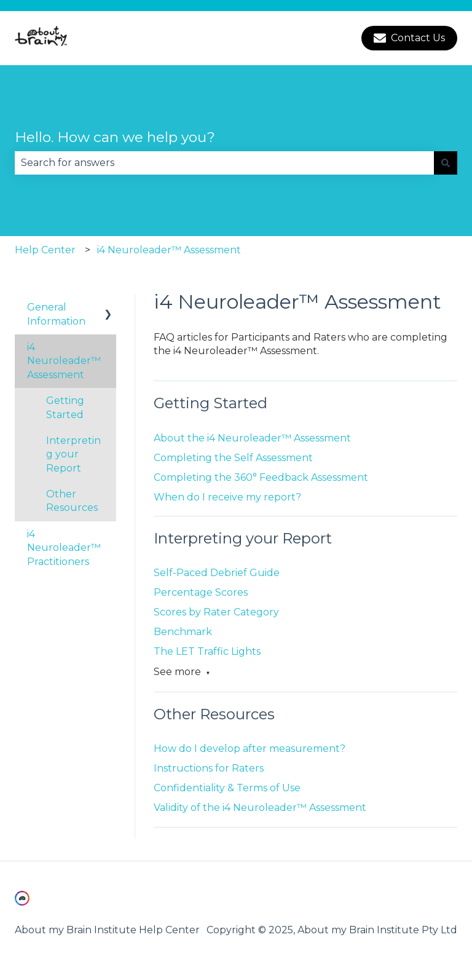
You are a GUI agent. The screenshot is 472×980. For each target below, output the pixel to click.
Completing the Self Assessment (233, 458)
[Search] (446, 163)
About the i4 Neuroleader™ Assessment (252, 438)
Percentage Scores (201, 592)
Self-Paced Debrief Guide (217, 573)
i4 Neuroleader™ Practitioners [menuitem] (64, 548)
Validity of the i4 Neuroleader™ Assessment (260, 808)
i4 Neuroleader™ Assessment (169, 250)
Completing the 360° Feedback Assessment (261, 477)
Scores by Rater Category (216, 612)
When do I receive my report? (229, 497)
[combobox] (224, 163)
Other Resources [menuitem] (72, 501)
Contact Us (409, 38)
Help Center (45, 250)
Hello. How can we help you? (115, 137)
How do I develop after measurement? (250, 749)
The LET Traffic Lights (207, 651)
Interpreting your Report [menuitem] (73, 454)
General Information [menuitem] (56, 314)
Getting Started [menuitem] (65, 407)
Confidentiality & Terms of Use (227, 788)
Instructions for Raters (209, 768)
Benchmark (183, 632)
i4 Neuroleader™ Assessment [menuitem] (64, 361)
